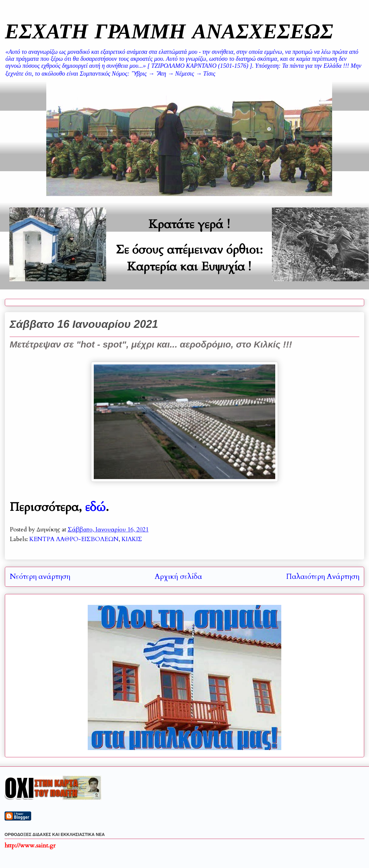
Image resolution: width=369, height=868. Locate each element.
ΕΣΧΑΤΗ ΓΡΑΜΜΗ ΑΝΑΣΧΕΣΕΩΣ (169, 31)
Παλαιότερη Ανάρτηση (323, 577)
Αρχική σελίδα (178, 577)
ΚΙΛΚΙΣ (132, 539)
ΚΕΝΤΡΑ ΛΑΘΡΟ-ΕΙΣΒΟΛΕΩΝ (74, 539)
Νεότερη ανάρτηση (40, 577)
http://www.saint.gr (30, 845)
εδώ (95, 507)
